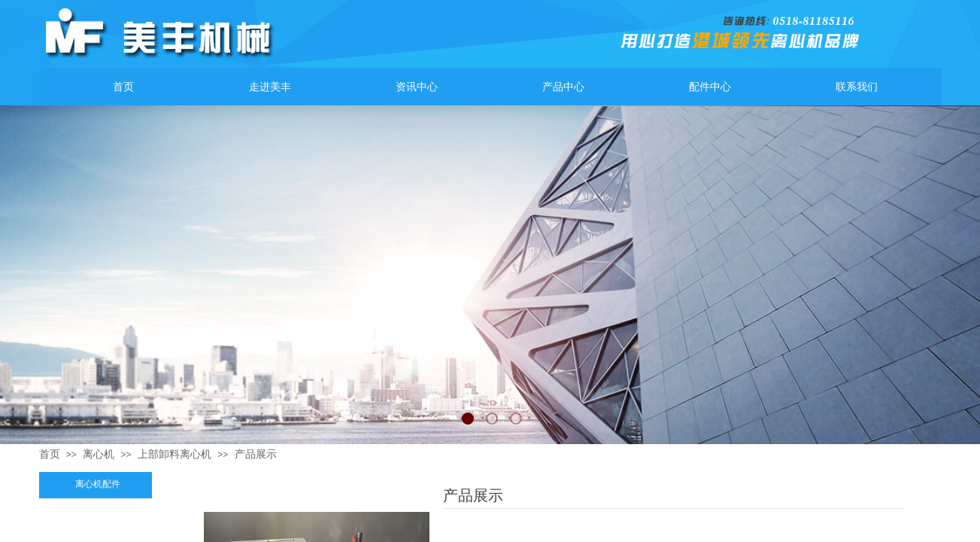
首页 (50, 454)
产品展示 (256, 454)
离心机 (99, 454)
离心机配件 (98, 484)
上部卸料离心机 (174, 454)
